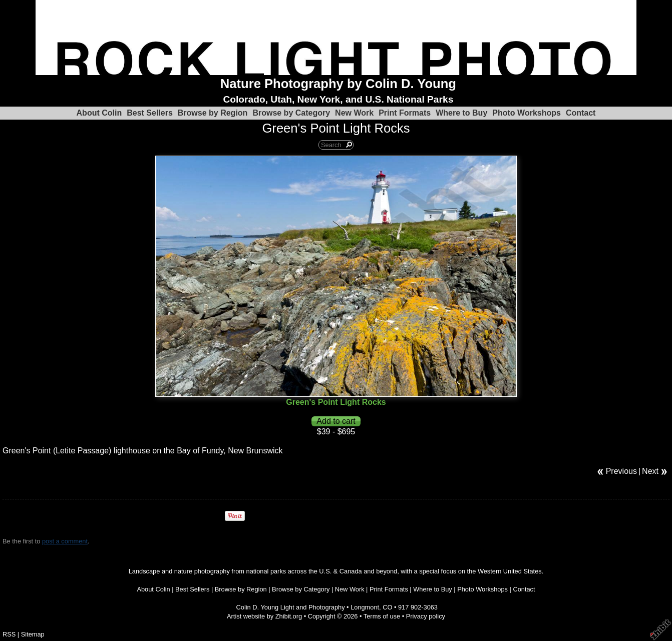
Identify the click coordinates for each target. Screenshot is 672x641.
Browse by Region (213, 113)
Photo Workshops (527, 113)
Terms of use (382, 616)
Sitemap (33, 634)
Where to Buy (461, 113)
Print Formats (405, 113)
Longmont (365, 607)
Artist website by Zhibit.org (264, 616)
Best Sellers (150, 113)
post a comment (65, 541)
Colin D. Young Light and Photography (291, 607)
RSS (9, 634)
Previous (621, 471)
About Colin (99, 113)
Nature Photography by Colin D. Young (338, 84)
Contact (581, 113)
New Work (354, 113)
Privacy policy (426, 616)
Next (650, 471)
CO (387, 607)
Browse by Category (291, 113)
